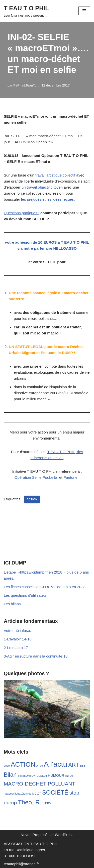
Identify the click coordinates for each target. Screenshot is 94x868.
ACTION (32, 499)
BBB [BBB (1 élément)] (83, 766)
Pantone (70, 477)
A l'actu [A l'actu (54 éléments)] (55, 764)
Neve (25, 835)
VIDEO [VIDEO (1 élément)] (47, 803)
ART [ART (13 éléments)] (74, 765)
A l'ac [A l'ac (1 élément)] (39, 766)
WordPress (64, 835)
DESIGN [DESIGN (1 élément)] (42, 776)
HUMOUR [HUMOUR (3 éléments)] (56, 775)
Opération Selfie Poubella (36, 477)
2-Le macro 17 (16, 648)
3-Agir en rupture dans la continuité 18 (36, 656)
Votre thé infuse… (19, 631)
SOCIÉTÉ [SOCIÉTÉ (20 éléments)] (55, 792)
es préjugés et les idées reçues (48, 199)
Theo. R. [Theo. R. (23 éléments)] (30, 802)
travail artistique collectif (55, 175)
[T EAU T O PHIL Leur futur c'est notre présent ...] (26, 11)
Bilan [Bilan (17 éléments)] (10, 775)
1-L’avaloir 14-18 (18, 639)
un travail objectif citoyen (42, 187)
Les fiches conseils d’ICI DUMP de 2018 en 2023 (45, 587)
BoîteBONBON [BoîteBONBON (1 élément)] (27, 776)
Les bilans (12, 604)
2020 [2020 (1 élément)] (7, 766)
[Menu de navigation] (84, 11)
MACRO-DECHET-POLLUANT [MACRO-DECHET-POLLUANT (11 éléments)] (39, 784)
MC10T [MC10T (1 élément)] (37, 794)
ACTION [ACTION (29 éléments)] (23, 764)
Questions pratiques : (22, 213)
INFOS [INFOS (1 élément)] (69, 776)
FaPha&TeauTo (25, 85)
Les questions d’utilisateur (25, 595)
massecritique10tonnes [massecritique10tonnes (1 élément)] (18, 794)
